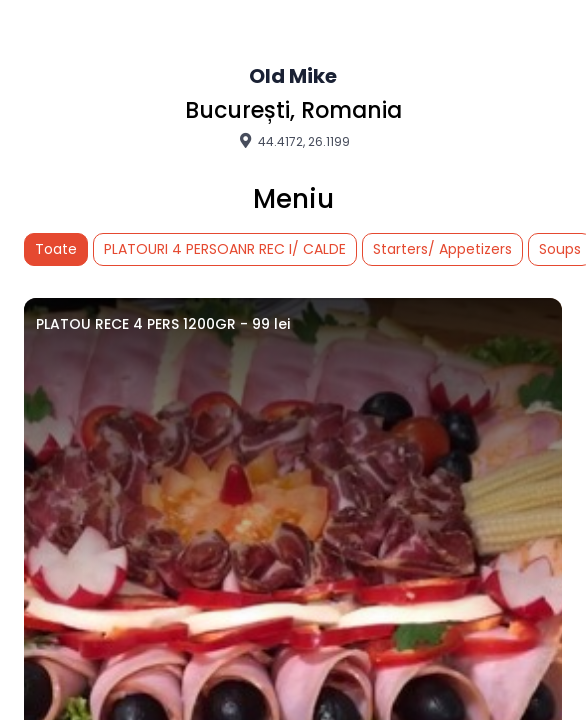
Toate (56, 249)
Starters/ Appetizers (442, 249)
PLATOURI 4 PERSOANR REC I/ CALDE (225, 249)
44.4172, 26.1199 (293, 141)
